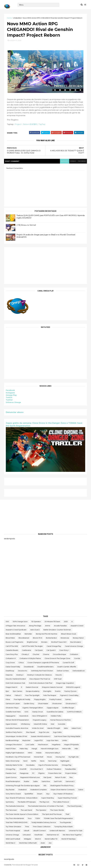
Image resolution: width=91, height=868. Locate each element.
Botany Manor (78, 638)
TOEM (38, 818)
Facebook (10, 390)
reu (71, 777)
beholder (28, 634)
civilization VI (11, 658)
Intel (52, 724)
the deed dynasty (74, 806)
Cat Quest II (51, 650)
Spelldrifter (29, 794)
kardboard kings (12, 740)
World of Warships (68, 839)
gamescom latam (13, 704)
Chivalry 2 (25, 654)
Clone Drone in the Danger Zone (57, 658)
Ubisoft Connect (39, 831)
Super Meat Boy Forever (67, 798)
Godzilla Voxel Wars (13, 712)
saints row (46, 781)
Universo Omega (13, 402)
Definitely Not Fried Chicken (42, 671)
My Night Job (74, 757)
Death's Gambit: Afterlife (67, 667)
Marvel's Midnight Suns (50, 749)
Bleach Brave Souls (69, 634)
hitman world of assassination (17, 720)
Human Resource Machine (60, 720)
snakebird (22, 790)
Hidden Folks (56, 716)
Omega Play (11, 395)
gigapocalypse (53, 708)
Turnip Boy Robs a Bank (64, 827)
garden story (29, 704)
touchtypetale (65, 822)
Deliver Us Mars (63, 671)
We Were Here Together (72, 835)
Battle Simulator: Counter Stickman (57, 630)
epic (7, 691)
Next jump (52, 761)
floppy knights (40, 699)
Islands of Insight (54, 728)
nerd (25, 761)
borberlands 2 (51, 638)
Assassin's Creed (77, 626)
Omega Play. (11, 769)
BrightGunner (32, 642)
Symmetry (10, 802)
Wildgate (27, 839)
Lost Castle (30, 745)
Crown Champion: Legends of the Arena (43, 662)
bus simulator (76, 642)
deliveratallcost (79, 671)
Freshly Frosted (55, 699)
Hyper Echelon (11, 724)
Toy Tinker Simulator (13, 827)
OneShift (23, 769)
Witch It (38, 839)
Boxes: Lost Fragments (14, 642)
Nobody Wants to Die (14, 765)
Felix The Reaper (50, 695)
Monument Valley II (53, 753)
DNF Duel (58, 679)
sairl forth (58, 781)
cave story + (64, 650)
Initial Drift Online (40, 724)
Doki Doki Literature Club (15, 683)
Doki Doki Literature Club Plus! (41, 683)
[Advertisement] (45, 266)
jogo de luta (44, 732)
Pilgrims (41, 773)
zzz (50, 843)
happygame (11, 716)
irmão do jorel (38, 728)
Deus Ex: (59, 675)
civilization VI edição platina (30, 658)
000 (7, 621)
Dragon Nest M (11, 687)
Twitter (9, 400)
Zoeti (43, 843)
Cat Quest (39, 650)
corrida (77, 658)
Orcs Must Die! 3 (37, 769)
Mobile (39, 753)
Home (9, 18)
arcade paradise (60, 626)
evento (58, 691)
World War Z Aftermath (28, 843)
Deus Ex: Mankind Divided (16, 679)
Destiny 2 (20, 675)
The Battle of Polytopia (27, 802)
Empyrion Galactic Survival (52, 687)
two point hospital (13, 831)
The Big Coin (44, 802)
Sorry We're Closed (13, 794)
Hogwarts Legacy (40, 720)
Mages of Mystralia (71, 745)
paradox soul (11, 773)
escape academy (33, 691)
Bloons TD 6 (38, 638)
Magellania (56, 745)
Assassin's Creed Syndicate (16, 630)
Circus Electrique (59, 654)
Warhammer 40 (53, 835)
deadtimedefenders (45, 667)
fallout (8, 695)
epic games (17, 691)
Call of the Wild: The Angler (32, 646)
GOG (26, 712)
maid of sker (11, 749)
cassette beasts (12, 650)
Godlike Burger (68, 708)
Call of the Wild (12, 646)
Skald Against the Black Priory (62, 786)
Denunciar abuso (15, 412)
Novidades (30, 765)
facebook (82, 161)
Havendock (24, 716)
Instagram (10, 393)
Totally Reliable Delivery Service (44, 822)
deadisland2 (29, 667)
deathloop (10, 671)
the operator (41, 810)
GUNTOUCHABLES (74, 712)
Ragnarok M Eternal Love (30, 777)
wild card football (13, 839)
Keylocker (26, 740)
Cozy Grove (10, 662)
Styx (48, 794)
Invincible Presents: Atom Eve (17, 728)
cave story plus (12, 654)
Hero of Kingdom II (40, 716)
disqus (73, 161)
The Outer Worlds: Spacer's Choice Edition (22, 814)
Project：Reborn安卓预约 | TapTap (30, 124)
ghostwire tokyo (12, 708)
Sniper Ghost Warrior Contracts (63, 790)
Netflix (34, 761)
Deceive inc (23, 671)
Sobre (81, 790)
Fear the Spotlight (32, 695)
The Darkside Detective (15, 806)
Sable (35, 781)
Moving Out (60, 757)
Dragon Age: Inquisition (65, 683)
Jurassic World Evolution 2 (41, 736)
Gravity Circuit (38, 712)
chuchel (36, 654)
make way (24, 749)
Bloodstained (24, 638)
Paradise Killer (71, 769)
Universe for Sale (76, 831)
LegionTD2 (39, 740)
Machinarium (43, 745)
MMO (30, 753)
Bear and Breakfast (13, 634)
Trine (27, 827)
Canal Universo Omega (74, 646)
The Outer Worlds (57, 810)
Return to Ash (60, 777)
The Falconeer (11, 810)
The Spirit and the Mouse (52, 814)
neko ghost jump (13, 761)
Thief (67, 814)
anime (48, 626)
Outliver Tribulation (54, 769)
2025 (66, 621)
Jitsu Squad (30, 732)
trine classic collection (42, 827)
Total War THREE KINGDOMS (17, 822)
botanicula (65, 638)
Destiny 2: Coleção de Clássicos (39, 675)
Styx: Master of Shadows (63, 794)
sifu (45, 786)
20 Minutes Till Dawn (52, 621)
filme (8, 699)
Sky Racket (10, 790)
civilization (74, 654)
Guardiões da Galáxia (55, 712)
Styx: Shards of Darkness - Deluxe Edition (22, 798)
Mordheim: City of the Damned (18, 757)
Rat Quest (47, 777)
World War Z (10, 843)
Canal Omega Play (54, 646)
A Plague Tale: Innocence (15, 626)
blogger (65, 161)
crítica (21, 662)
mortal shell (39, 757)
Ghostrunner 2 (71, 704)
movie (49, 757)
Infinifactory (25, 724)
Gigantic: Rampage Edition (33, 708)
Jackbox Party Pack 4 (14, 732)
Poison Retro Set (55, 773)
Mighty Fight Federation (15, 753)
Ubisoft (27, 831)
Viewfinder (39, 835)
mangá (34, 749)
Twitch (9, 397)
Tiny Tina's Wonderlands (15, 818)
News (42, 761)
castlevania (26, 650)
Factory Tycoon (70, 691)
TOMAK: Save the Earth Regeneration (58, 818)
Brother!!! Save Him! (59, 642)
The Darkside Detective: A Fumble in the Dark (46, 806)
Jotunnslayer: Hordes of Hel (16, 736)
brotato (44, 642)
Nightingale (65, 761)
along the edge (35, 626)
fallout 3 (18, 695)
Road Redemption (13, 781)
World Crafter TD (51, 839)
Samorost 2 (70, 781)
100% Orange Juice (20, 621)
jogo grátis (57, 732)
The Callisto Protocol (61, 802)
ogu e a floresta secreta (48, 765)
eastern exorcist (32, 687)
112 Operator (36, 621)
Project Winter (71, 773)
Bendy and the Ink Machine (47, 634)
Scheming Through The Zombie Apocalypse (23, 786)
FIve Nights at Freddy (22, 699)
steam (40, 794)
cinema (46, 654)
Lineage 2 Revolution (14, 745)
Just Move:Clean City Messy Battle (67, 736)
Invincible (62, 724)
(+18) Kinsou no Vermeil (26, 225)
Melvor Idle (66, 749)
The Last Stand (26, 810)
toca (30, 818)
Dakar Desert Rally (13, 667)
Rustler (27, 781)
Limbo (65, 740)
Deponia (9, 675)
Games (68, 699)
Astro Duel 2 (35, 630)
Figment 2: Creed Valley (69, 695)
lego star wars (52, 740)
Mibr (76, 749)
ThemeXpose (16, 865)
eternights (47, 691)
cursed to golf (68, 662)
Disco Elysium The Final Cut (40, 679)
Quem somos (11, 777)
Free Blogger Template (30, 865)
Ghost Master (43, 704)
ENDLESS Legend (73, 687)
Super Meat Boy (48, 798)
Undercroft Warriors (57, 831)
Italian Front (76, 728)
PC (33, 773)
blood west (10, 638)
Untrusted (27, 835)
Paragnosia (24, 773)
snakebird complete (39, 790)
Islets (66, 728)
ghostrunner (57, 704)
